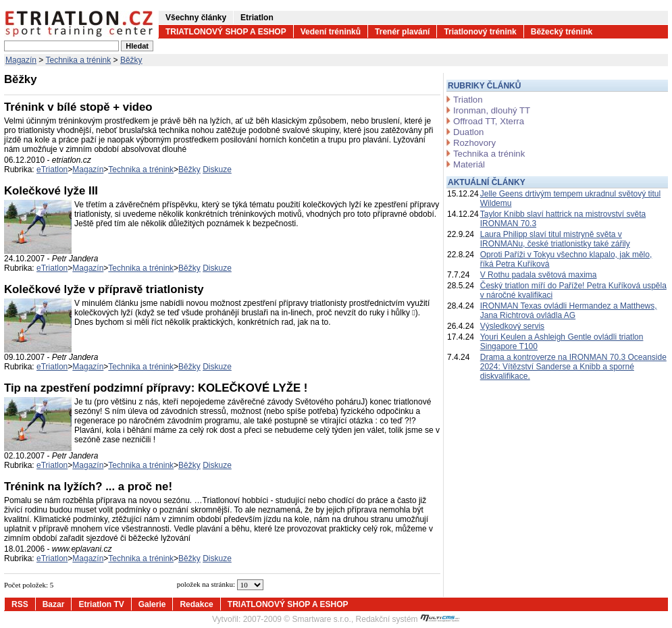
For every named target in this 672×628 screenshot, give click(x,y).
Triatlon (468, 100)
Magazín (21, 60)
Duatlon (468, 132)
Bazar (54, 604)
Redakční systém (408, 619)
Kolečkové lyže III (51, 191)
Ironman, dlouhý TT (492, 110)
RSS (20, 604)
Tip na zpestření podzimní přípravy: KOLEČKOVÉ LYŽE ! (156, 388)
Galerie (152, 604)
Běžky (131, 60)
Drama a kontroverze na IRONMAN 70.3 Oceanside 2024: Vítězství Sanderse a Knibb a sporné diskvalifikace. (573, 367)
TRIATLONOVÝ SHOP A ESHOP (226, 32)
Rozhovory (474, 143)
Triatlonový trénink (480, 32)
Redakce (196, 604)
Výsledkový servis (512, 326)
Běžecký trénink (562, 32)
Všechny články (196, 18)
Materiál (469, 164)
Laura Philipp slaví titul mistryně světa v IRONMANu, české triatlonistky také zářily (555, 239)
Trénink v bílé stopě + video (78, 107)
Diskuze (217, 169)
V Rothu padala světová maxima (539, 275)
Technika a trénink (79, 60)
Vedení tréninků (331, 32)
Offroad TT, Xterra (489, 121)
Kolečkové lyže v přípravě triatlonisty (104, 289)
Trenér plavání (402, 32)
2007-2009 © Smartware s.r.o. (297, 619)
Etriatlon (257, 18)
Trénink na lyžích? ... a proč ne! (88, 487)
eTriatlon (52, 169)
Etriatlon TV (101, 604)
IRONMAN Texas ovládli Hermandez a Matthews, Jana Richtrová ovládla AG (569, 311)
